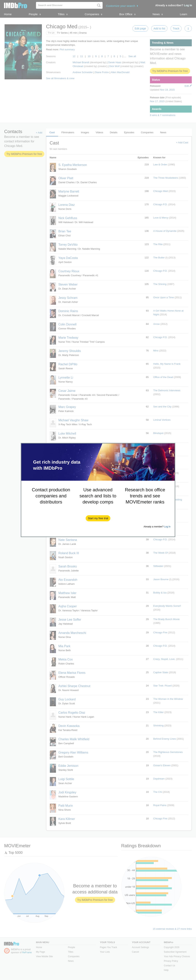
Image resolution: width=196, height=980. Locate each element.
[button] (98, 518)
